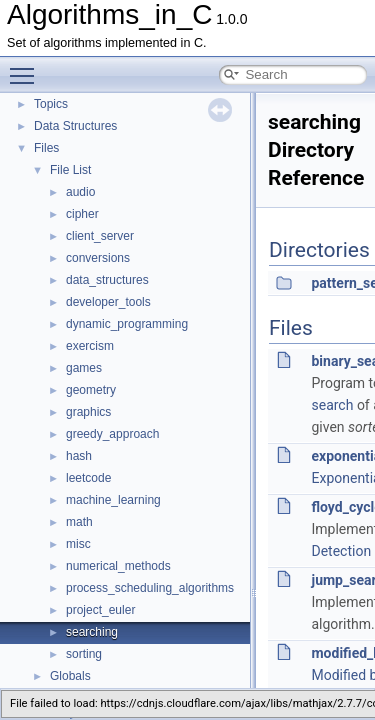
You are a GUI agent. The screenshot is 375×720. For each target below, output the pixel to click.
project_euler (100, 610)
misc (78, 544)
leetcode (88, 478)
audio (80, 192)
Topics (51, 104)
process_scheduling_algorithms (150, 588)
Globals (70, 676)
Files (46, 148)
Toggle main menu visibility (27, 67)
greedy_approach (112, 434)
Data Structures (75, 126)
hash (79, 456)
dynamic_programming (127, 324)
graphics (88, 412)
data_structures (107, 280)
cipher (82, 214)
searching (92, 632)
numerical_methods (118, 566)
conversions (98, 258)
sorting (84, 654)
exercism (90, 346)
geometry (91, 390)
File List (70, 170)
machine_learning (113, 500)
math (79, 522)
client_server (100, 236)
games (84, 368)
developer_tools (108, 302)
